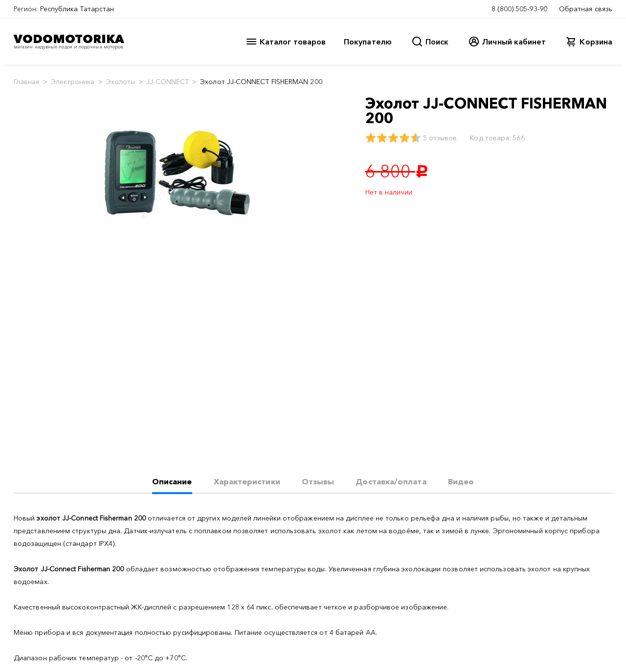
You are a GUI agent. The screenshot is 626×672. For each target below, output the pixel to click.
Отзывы (318, 481)
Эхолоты (121, 82)
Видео (461, 481)
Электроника (73, 82)
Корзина (596, 42)
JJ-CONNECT (168, 82)
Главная (27, 82)
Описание (172, 481)
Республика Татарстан (77, 9)
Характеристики (247, 481)
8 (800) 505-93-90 (519, 9)
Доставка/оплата (391, 481)
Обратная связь (586, 9)
